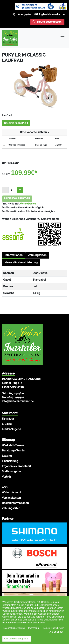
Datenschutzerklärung (14, 628)
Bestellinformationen (15, 503)
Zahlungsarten (37, 255)
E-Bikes (7, 424)
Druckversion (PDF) (16, 123)
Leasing (7, 456)
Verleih (6, 477)
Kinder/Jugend (11, 429)
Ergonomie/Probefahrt (17, 466)
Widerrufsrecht (12, 493)
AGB (5, 487)
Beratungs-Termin (13, 451)
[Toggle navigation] (62, 38)
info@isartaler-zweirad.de (51, 14)
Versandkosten (28, 204)
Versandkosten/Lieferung (21, 262)
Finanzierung (10, 461)
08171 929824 (24, 14)
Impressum (34, 628)
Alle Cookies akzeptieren (17, 639)
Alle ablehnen (56, 632)
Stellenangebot (12, 471)
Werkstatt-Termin (13, 445)
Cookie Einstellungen (53, 628)
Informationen (14, 255)
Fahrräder (8, 419)
